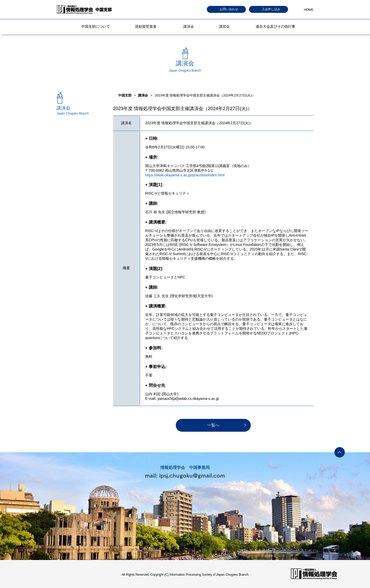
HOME (309, 10)
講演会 (189, 26)
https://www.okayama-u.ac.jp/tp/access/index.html (185, 175)
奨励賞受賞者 (146, 26)
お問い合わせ (229, 9)
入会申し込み (271, 9)
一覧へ (213, 425)
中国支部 (125, 95)
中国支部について (96, 26)
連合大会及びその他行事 (275, 26)
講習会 (224, 26)
